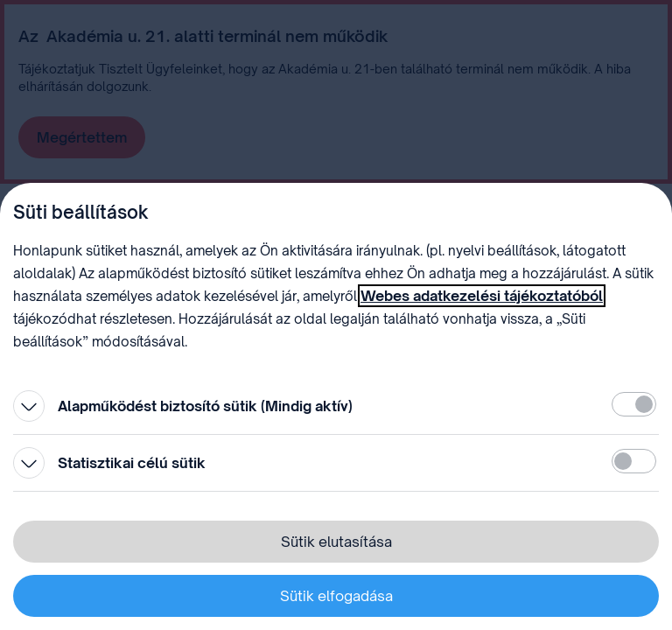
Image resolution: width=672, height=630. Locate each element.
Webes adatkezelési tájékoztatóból (482, 296)
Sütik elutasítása (336, 542)
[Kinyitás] (29, 406)
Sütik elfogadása (336, 596)
